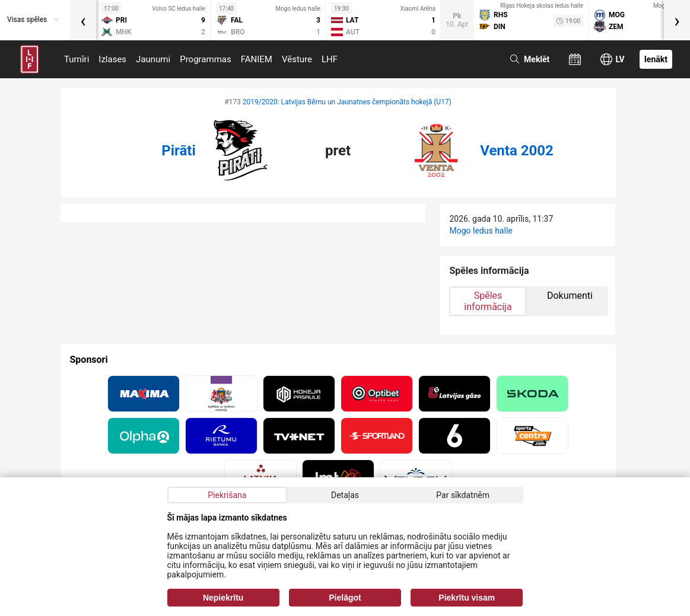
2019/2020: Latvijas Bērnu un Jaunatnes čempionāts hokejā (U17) (347, 102)
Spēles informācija (488, 301)
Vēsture (297, 59)
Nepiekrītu (223, 598)
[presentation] (83, 20)
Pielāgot (345, 598)
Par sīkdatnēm (463, 495)
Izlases (112, 59)
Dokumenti (570, 296)
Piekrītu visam (467, 598)
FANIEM (257, 59)
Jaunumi (153, 59)
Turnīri (77, 59)
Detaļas (345, 495)
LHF (330, 59)
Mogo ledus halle (481, 231)
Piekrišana (227, 495)
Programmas (206, 59)
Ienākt (656, 59)
